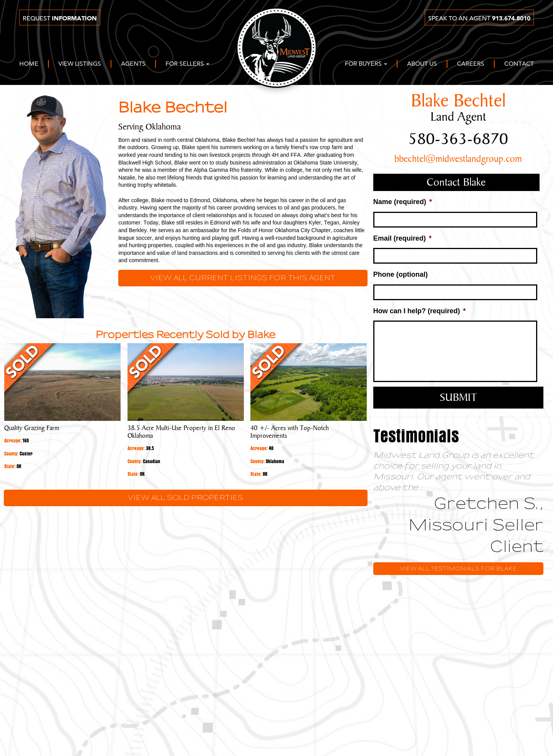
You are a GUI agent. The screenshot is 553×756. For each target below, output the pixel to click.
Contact (519, 64)
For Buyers (366, 64)
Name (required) (403, 202)
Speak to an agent (479, 18)
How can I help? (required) (420, 311)
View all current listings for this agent (243, 278)
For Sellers (187, 64)
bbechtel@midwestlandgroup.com (458, 159)
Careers (471, 64)
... (423, 488)
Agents (133, 64)
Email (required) (402, 238)
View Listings (80, 64)
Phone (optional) (401, 274)
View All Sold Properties (185, 498)
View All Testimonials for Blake (458, 569)
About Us (422, 64)
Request (60, 18)
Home (29, 64)
